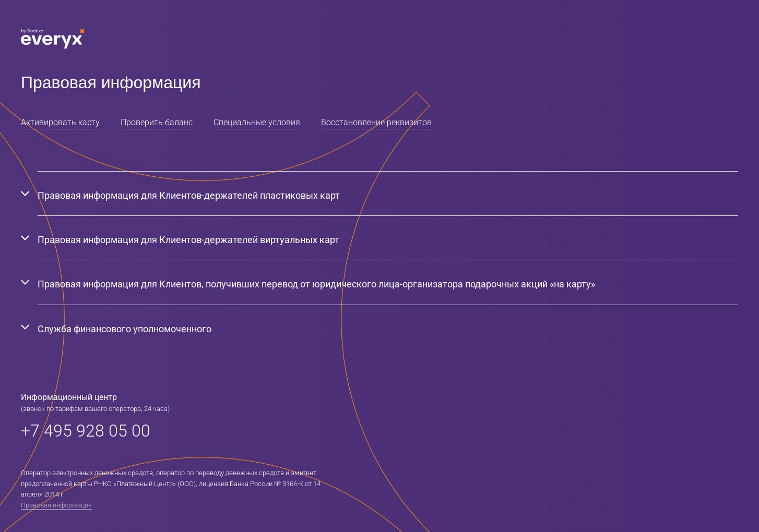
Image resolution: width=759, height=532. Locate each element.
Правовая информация (56, 505)
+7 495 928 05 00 (86, 431)
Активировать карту (60, 122)
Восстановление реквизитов (376, 122)
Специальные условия (257, 122)
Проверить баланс (157, 122)
